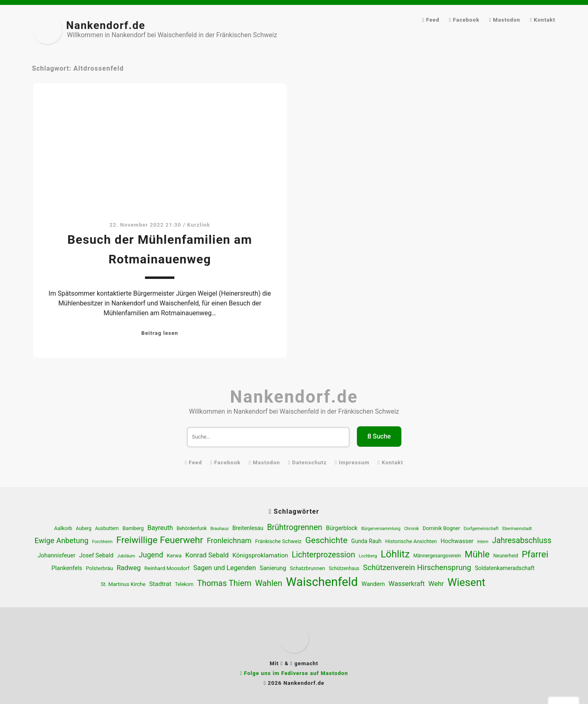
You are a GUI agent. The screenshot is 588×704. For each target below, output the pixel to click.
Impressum (354, 462)
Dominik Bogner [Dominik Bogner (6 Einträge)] (441, 528)
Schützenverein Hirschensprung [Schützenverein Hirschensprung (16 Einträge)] (417, 568)
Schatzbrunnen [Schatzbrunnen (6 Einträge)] (308, 568)
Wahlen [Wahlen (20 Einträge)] (269, 583)
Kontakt (545, 20)
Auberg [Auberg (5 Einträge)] (84, 528)
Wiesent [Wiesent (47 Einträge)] (466, 582)
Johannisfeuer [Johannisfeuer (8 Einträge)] (56, 556)
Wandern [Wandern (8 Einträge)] (373, 584)
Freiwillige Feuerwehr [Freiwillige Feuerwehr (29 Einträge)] (160, 540)
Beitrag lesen (160, 333)
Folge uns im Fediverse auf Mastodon (296, 673)
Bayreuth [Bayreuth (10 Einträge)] (160, 528)
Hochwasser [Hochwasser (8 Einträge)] (457, 541)
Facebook (466, 20)
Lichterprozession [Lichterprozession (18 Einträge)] (324, 555)
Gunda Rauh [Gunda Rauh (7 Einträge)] (366, 541)
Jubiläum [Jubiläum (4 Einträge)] (126, 556)
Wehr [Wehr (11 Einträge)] (436, 584)
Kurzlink (198, 225)
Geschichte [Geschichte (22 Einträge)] (326, 540)
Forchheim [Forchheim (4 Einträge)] (102, 542)
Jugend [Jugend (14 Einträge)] (151, 555)
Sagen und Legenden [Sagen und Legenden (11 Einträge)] (225, 568)
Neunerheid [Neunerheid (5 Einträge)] (506, 556)
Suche (379, 436)
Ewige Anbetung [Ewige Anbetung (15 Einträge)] (62, 540)
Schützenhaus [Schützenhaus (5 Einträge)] (344, 568)
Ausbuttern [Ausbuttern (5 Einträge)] (107, 528)
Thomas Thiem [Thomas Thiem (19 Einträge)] (224, 583)
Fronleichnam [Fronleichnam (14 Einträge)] (229, 540)
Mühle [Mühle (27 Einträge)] (477, 554)
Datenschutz (310, 462)
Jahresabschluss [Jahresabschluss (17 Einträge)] (522, 540)
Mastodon (507, 20)
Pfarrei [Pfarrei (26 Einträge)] (535, 554)
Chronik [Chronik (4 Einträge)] (412, 529)
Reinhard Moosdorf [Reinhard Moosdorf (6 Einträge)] (167, 568)
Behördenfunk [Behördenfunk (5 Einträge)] (192, 528)
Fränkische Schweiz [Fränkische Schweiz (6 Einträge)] (278, 541)
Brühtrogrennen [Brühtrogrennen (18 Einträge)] (295, 527)
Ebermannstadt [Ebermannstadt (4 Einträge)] (517, 529)
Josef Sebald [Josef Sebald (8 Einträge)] (96, 556)
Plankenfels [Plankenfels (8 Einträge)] (67, 568)
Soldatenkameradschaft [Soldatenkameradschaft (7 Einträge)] (505, 568)
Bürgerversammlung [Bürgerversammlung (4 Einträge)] (381, 529)
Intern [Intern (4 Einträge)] (482, 542)
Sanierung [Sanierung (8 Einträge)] (273, 568)
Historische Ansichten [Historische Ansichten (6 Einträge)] (411, 541)
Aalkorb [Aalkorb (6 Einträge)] (63, 528)
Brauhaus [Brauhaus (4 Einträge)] (219, 529)
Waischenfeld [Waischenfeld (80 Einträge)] (322, 582)
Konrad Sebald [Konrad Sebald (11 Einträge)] (207, 555)
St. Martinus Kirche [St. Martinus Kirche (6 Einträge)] (123, 584)
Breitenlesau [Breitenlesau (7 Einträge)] (248, 528)
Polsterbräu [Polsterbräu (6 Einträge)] (99, 568)
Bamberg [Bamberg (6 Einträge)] (133, 528)
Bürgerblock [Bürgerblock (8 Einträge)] (342, 528)
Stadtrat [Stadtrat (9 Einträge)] (160, 584)
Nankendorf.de (106, 25)
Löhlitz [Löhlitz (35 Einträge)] (395, 554)
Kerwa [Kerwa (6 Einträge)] (174, 556)
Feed (433, 20)
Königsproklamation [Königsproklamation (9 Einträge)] (260, 555)
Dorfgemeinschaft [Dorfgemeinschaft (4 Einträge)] (481, 529)
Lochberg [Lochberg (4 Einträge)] (368, 556)
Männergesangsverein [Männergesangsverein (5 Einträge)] (437, 556)
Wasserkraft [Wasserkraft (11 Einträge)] (407, 584)
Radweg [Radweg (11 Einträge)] (129, 568)
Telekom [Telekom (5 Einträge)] (184, 584)
